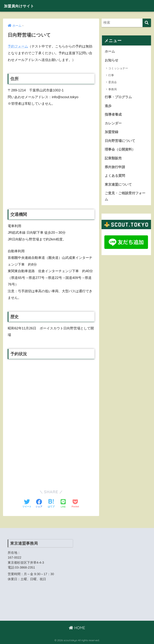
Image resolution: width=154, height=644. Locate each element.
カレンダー (113, 124)
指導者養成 (113, 115)
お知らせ (112, 60)
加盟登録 (112, 133)
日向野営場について (120, 141)
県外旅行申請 (115, 168)
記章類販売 (113, 159)
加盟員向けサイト (22, 6)
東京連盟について (118, 185)
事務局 (113, 89)
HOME (77, 628)
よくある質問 (115, 177)
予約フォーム (18, 46)
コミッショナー (118, 68)
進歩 (108, 106)
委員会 (113, 82)
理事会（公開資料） (120, 150)
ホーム (110, 51)
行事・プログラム (118, 97)
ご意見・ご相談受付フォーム (125, 197)
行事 (111, 75)
